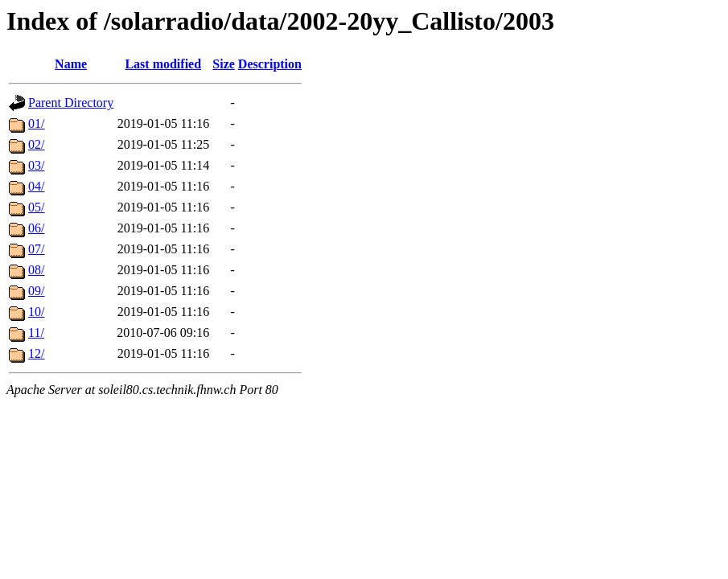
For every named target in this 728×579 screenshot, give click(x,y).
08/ (36, 270)
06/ (36, 228)
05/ (36, 207)
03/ (36, 165)
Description (270, 64)
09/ (36, 291)
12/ (36, 353)
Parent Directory (71, 103)
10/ (36, 312)
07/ (36, 249)
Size (224, 64)
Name (71, 64)
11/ (36, 333)
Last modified (163, 64)
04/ (36, 186)
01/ (36, 123)
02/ (36, 144)
